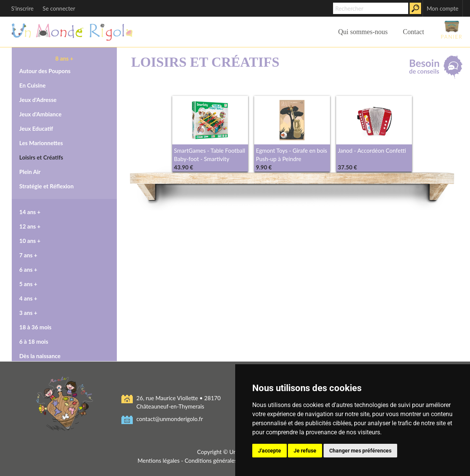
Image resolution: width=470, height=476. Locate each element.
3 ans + (28, 313)
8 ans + (64, 58)
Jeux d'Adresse (38, 100)
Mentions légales (158, 460)
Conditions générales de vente (222, 460)
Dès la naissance (40, 356)
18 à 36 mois (35, 327)
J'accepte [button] (270, 451)
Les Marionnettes (41, 143)
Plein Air (30, 172)
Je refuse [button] (305, 451)
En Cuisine (33, 85)
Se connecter (59, 8)
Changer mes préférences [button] (360, 451)
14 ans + (30, 212)
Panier (452, 30)
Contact (413, 32)
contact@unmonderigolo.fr (170, 419)
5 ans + (28, 284)
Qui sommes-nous (363, 32)
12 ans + (30, 226)
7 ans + (28, 255)
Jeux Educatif (36, 128)
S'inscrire (23, 8)
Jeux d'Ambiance (40, 114)
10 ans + (30, 241)
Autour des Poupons (45, 71)
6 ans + (28, 269)
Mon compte (443, 8)
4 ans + (28, 298)
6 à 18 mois (34, 341)
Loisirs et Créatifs (41, 157)
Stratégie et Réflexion (46, 186)
